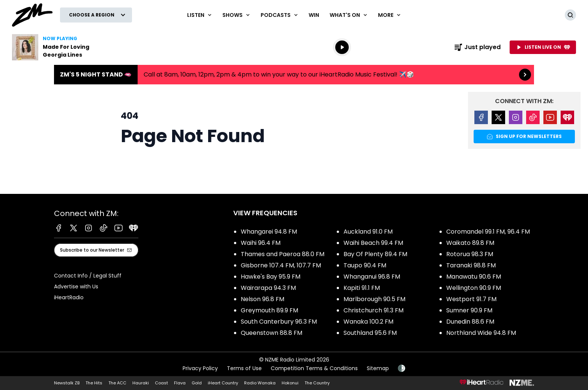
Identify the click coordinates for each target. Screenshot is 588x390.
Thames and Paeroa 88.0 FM (283, 254)
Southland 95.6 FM (370, 333)
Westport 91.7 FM (471, 299)
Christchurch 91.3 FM (373, 310)
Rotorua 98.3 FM (470, 254)
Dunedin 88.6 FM (470, 322)
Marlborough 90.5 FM (374, 299)
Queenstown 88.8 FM (271, 333)
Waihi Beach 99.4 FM (373, 243)
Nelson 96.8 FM (262, 299)
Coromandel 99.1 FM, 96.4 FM (488, 232)
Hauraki (141, 383)
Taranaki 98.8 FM (471, 265)
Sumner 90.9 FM (469, 310)
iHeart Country (223, 383)
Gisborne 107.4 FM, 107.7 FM (281, 265)
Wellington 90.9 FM (474, 288)
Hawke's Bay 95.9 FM (271, 277)
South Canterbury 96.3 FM (279, 322)
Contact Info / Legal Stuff (88, 276)
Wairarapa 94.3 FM (268, 288)
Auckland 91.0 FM (368, 232)
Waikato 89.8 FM (470, 243)
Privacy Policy (200, 368)
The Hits (94, 383)
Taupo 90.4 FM (365, 265)
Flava (180, 383)
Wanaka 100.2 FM (368, 322)
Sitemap (378, 368)
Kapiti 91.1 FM (362, 288)
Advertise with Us (76, 286)
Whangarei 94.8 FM (269, 232)
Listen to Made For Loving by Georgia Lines (60, 47)
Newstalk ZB (67, 383)
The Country (317, 383)
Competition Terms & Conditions (314, 368)
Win (314, 15)
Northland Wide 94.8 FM (481, 333)
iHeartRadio (69, 297)
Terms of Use (244, 368)
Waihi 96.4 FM (261, 243)
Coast (161, 383)
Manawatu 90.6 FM (474, 277)
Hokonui (290, 383)
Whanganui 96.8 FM (372, 277)
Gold (197, 383)
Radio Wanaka (260, 383)
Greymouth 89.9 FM (269, 310)
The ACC (117, 383)
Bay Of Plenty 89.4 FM (375, 254)
